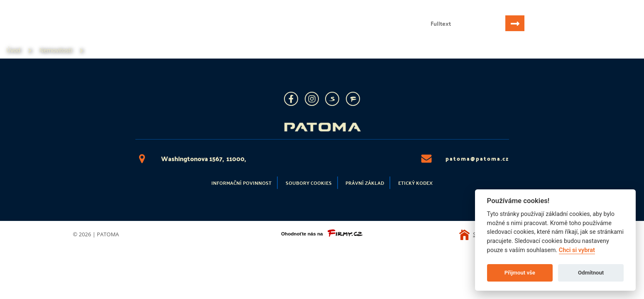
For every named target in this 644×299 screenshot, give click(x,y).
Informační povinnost (241, 183)
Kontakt (211, 31)
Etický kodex (415, 183)
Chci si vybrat (577, 250)
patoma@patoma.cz (464, 159)
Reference (165, 31)
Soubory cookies (309, 183)
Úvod (34, 31)
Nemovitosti (77, 31)
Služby (123, 31)
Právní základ (365, 183)
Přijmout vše (520, 273)
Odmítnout (591, 273)
